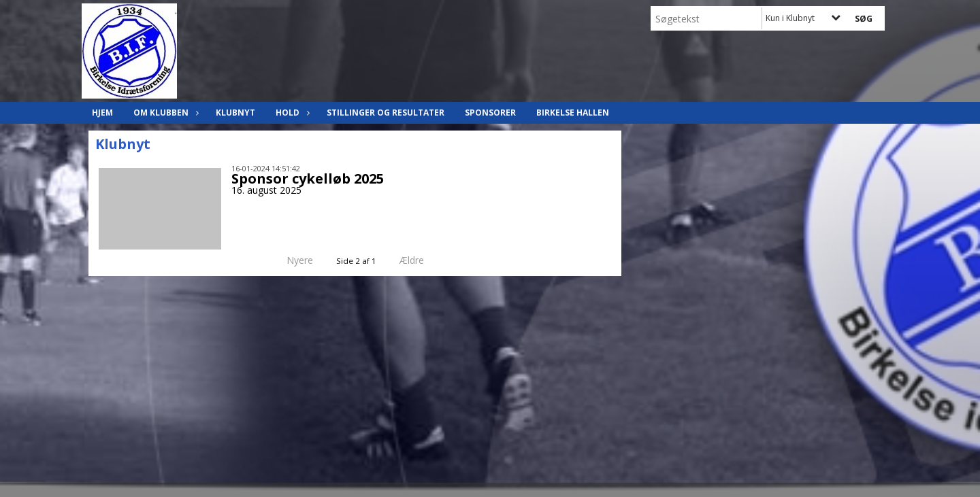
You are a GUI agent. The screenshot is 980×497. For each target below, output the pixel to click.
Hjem (102, 113)
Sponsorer (490, 113)
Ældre (421, 260)
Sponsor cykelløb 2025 (308, 178)
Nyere (292, 260)
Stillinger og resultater (386, 113)
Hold (291, 113)
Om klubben (164, 113)
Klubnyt (235, 113)
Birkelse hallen (573, 113)
